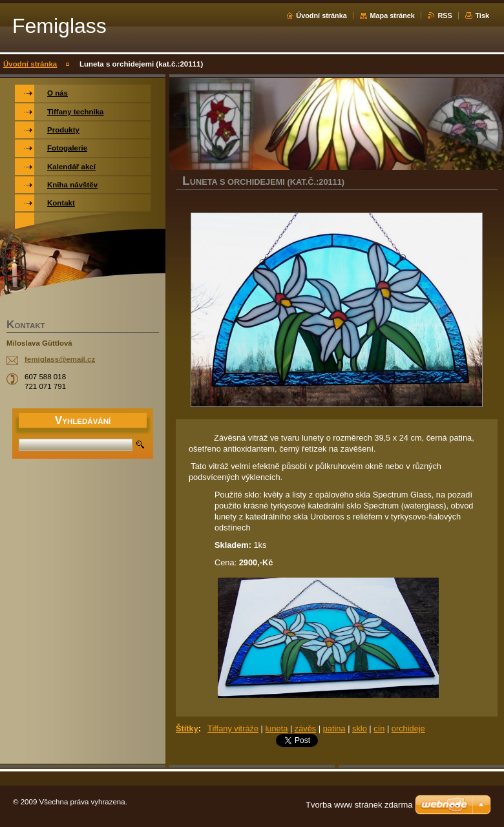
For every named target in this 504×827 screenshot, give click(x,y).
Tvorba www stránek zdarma (359, 805)
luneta (276, 728)
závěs (305, 728)
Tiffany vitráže (233, 728)
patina (334, 728)
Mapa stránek (392, 16)
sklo (360, 728)
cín (379, 728)
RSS (445, 16)
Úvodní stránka (321, 16)
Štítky (187, 728)
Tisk (482, 16)
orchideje (408, 728)
